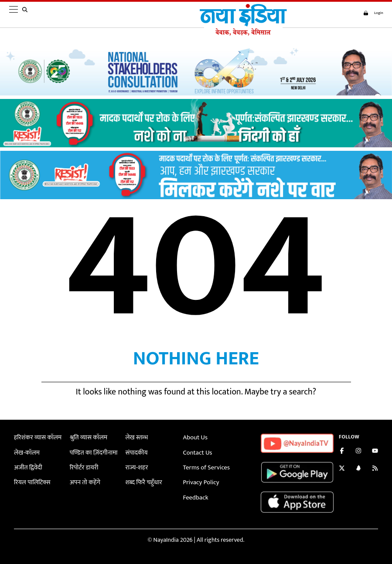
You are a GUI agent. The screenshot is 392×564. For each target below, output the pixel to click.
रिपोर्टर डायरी (84, 467)
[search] (27, 15)
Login (370, 13)
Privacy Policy (200, 481)
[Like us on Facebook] (342, 452)
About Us (195, 437)
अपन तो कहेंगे (84, 481)
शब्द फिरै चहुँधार (143, 481)
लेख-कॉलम (26, 452)
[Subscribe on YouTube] (375, 452)
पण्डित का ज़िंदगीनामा (92, 452)
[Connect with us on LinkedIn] (358, 469)
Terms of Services (205, 467)
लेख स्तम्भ (136, 437)
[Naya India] (241, 34)
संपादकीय (136, 452)
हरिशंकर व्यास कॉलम (37, 437)
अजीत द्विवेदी (27, 467)
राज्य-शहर (136, 467)
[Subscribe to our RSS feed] (375, 469)
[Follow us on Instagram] (358, 452)
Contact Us (197, 452)
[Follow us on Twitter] (342, 469)
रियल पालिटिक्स (31, 481)
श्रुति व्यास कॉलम (88, 437)
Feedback (195, 496)
